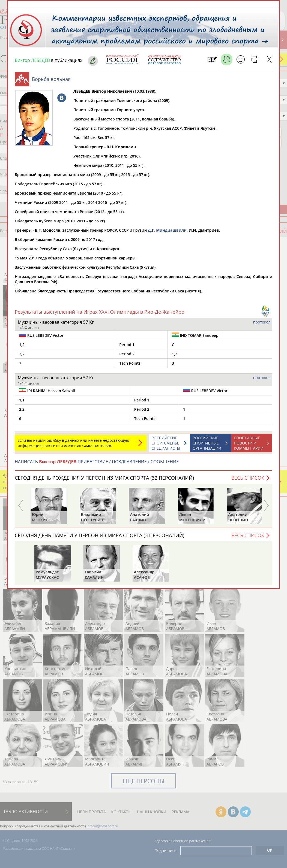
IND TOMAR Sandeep (195, 338)
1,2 (22, 347)
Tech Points (130, 366)
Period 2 (127, 357)
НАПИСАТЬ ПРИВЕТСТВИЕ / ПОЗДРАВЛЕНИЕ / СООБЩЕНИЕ (97, 464)
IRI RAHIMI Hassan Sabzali (47, 393)
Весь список (248, 480)
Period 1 (127, 347)
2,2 (22, 357)
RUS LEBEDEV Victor (41, 338)
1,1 (22, 403)
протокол (262, 325)
